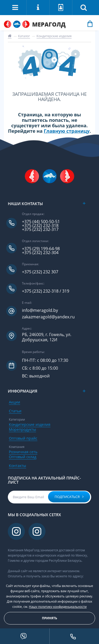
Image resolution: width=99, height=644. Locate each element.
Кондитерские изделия (54, 36)
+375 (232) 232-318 (40, 226)
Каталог (24, 36)
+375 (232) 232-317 (40, 229)
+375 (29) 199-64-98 (41, 249)
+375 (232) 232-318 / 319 (46, 291)
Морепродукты (22, 429)
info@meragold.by (40, 310)
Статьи (15, 411)
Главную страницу (67, 131)
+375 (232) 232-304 (40, 253)
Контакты (18, 466)
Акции (14, 402)
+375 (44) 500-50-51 (41, 222)
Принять (49, 618)
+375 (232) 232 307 (40, 272)
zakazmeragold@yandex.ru (48, 317)
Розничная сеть (23, 452)
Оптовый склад (23, 457)
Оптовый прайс (23, 438)
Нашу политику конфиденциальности (58, 607)
